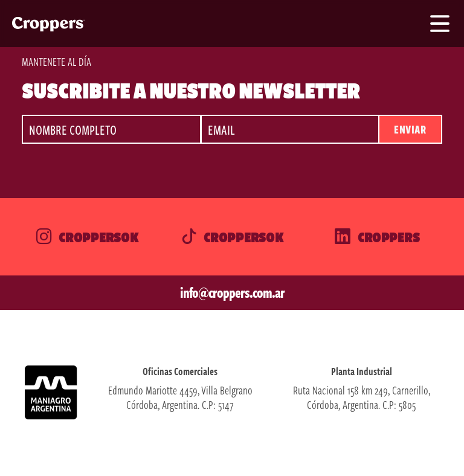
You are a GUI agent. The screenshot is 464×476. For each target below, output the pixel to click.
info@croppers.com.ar (232, 292)
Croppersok (87, 237)
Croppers (377, 237)
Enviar (410, 129)
